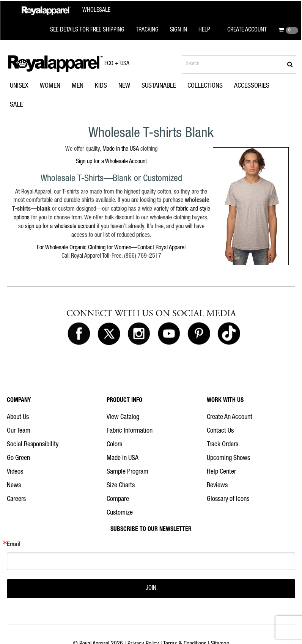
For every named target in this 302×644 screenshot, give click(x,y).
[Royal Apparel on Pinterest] (199, 334)
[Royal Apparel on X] (109, 334)
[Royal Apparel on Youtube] (169, 334)
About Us (18, 417)
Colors (114, 445)
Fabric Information (130, 431)
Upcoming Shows (228, 458)
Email (14, 545)
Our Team (19, 431)
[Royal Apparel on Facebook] (79, 334)
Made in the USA (121, 150)
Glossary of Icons (228, 499)
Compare (118, 499)
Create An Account (230, 417)
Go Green (18, 458)
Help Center (221, 472)
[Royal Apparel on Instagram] (139, 334)
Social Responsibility (33, 445)
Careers (16, 499)
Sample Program (127, 472)
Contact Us (220, 431)
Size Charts (121, 486)
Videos (15, 472)
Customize (120, 513)
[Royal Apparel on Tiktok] (229, 334)
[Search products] (239, 65)
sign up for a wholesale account (60, 227)
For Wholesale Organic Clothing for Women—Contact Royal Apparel (111, 248)
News (14, 486)
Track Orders (223, 445)
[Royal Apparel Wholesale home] (66, 11)
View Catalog (123, 417)
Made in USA (123, 458)
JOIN (151, 589)
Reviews (217, 486)
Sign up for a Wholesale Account (111, 162)
